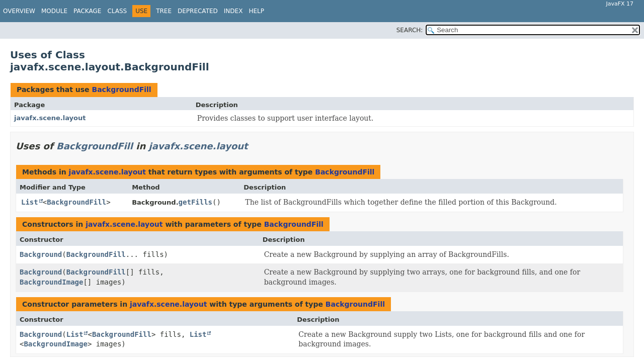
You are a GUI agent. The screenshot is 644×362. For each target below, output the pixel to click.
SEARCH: (410, 30)
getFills (195, 202)
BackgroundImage (51, 282)
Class (117, 11)
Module (54, 11)
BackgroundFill (121, 89)
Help (256, 11)
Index (233, 11)
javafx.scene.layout (50, 118)
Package (87, 11)
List (30, 202)
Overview (19, 11)
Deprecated (198, 11)
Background (41, 254)
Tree (164, 11)
